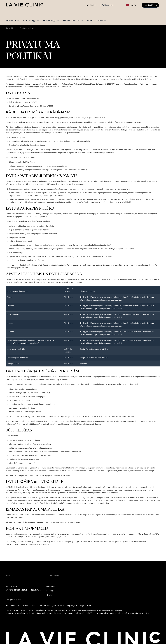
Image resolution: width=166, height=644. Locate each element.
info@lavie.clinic (107, 5)
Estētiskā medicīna (73, 21)
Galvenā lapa (11, 28)
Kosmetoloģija (51, 21)
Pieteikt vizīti (150, 5)
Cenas (90, 21)
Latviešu (131, 5)
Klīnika (101, 21)
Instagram (50, 587)
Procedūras (13, 21)
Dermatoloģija (31, 21)
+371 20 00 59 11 (92, 5)
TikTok (48, 595)
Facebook (50, 591)
